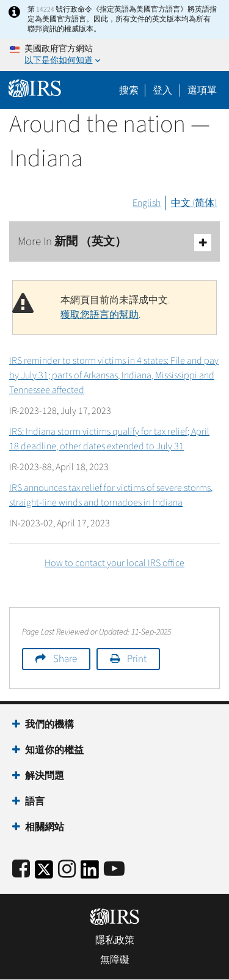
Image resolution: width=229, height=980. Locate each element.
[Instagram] (67, 870)
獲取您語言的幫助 (100, 315)
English (147, 203)
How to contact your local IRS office (114, 563)
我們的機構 (49, 724)
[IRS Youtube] (114, 870)
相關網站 (45, 827)
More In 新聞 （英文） (114, 242)
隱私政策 (115, 940)
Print (137, 659)
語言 (35, 801)
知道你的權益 (54, 750)
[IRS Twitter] (44, 873)
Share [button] (65, 659)
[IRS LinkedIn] (90, 873)
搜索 (129, 90)
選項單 (202, 90)
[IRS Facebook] (21, 870)
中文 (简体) (194, 203)
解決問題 (45, 776)
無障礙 (115, 960)
